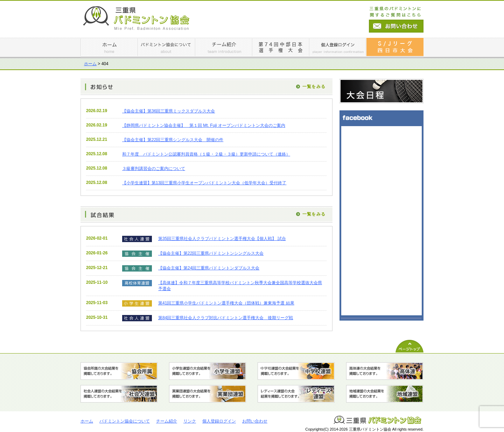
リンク (190, 421)
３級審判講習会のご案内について (154, 169)
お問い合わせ (255, 421)
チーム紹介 (167, 421)
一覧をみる (314, 87)
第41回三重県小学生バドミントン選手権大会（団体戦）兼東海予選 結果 (226, 303)
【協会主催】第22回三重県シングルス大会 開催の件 (173, 140)
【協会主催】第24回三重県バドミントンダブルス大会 (209, 268)
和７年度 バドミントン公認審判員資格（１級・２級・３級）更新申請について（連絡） (206, 154)
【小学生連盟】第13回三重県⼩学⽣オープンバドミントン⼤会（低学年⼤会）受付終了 (204, 183)
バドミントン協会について (125, 421)
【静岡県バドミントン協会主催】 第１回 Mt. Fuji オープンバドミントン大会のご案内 (204, 125)
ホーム (90, 64)
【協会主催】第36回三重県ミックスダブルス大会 (169, 111)
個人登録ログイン (219, 421)
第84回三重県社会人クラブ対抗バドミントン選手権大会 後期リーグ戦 (226, 318)
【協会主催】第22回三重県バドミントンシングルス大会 (211, 253)
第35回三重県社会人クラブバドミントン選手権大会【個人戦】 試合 (222, 239)
